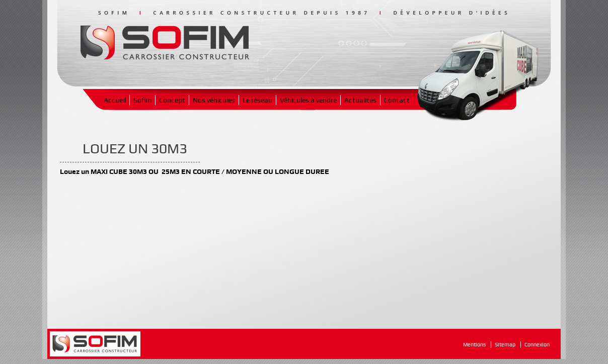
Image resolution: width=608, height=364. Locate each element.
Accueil (115, 100)
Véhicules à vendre (308, 100)
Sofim (142, 100)
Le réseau (257, 100)
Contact (397, 100)
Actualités (360, 100)
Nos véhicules (214, 100)
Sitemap (505, 345)
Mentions (474, 345)
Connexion (537, 345)
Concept (172, 100)
